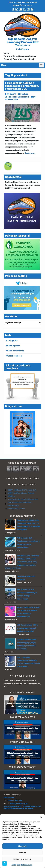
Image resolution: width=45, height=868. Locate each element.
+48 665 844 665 (21, 3)
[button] (41, 817)
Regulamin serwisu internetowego (18, 808)
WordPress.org (14, 356)
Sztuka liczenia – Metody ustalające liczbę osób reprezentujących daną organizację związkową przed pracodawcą (22, 562)
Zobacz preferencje (22, 859)
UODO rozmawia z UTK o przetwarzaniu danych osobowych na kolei (27, 628)
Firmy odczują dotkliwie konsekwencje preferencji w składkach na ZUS (22, 86)
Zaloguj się (12, 341)
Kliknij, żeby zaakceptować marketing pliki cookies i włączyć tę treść (22, 705)
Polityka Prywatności (25, 865)
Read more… (30, 153)
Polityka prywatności (13, 807)
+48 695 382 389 (15, 801)
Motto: (7, 53)
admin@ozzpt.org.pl (19, 804)
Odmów (22, 853)
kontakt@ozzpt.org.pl (22, 5)
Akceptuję (22, 846)
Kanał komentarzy (16, 351)
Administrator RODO (32, 807)
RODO (14, 865)
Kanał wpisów (13, 346)
